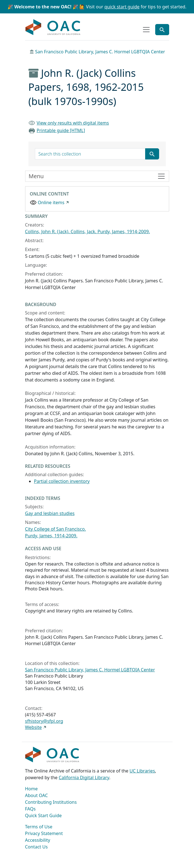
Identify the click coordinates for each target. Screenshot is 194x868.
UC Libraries (142, 771)
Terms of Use (39, 827)
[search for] (90, 154)
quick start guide (122, 7)
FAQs (30, 809)
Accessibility (38, 840)
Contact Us (36, 847)
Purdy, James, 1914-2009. (51, 536)
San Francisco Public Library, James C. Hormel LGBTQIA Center (100, 52)
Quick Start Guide (44, 815)
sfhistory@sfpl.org (44, 721)
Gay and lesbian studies (50, 513)
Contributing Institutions (51, 802)
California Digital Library (84, 778)
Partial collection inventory (62, 481)
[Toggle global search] (162, 30)
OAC (53, 27)
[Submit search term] (152, 154)
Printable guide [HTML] (61, 130)
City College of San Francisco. (56, 529)
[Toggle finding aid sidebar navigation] (97, 176)
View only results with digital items (73, 123)
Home (32, 789)
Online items (51, 202)
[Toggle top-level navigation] (146, 30)
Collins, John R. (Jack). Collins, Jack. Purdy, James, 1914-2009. (88, 232)
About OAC (37, 795)
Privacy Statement (44, 833)
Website (33, 727)
